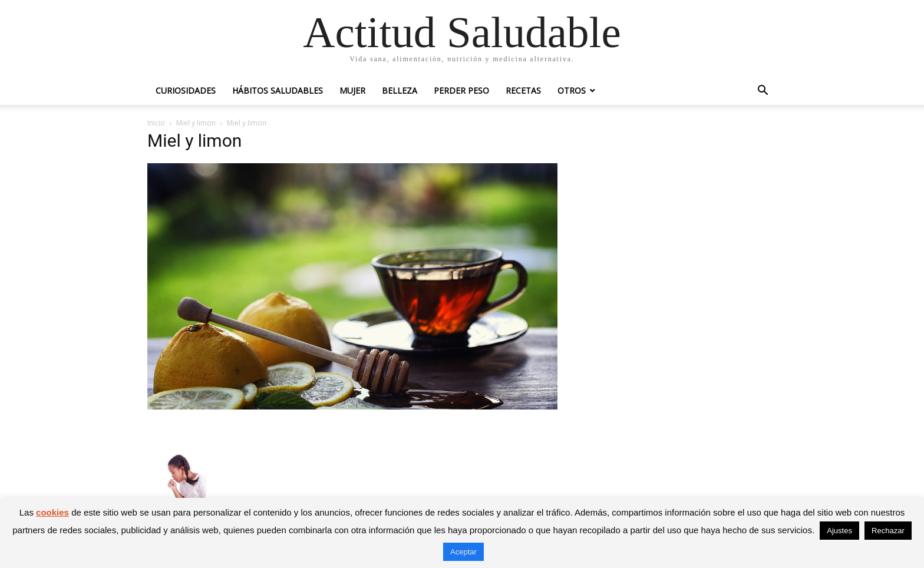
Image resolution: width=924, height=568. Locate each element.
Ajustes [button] (839, 531)
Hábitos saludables (278, 90)
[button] (763, 92)
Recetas (523, 90)
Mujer (352, 90)
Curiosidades (186, 90)
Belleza (400, 90)
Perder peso (461, 90)
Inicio (156, 123)
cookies (52, 512)
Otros (572, 90)
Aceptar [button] (463, 552)
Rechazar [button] (888, 531)
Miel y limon (196, 123)
